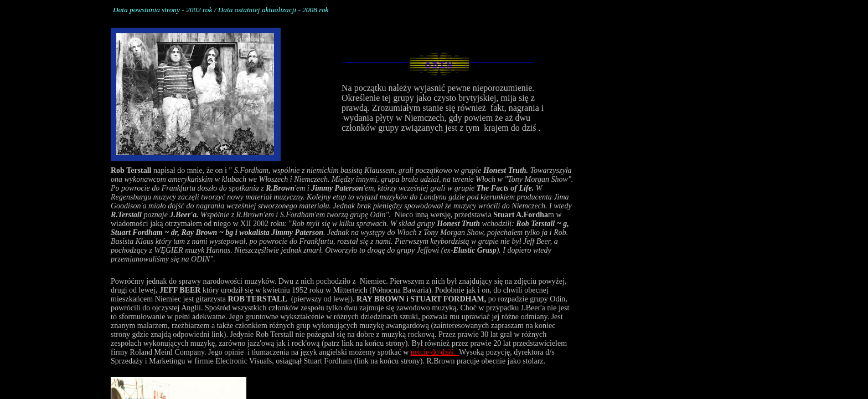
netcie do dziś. (435, 352)
